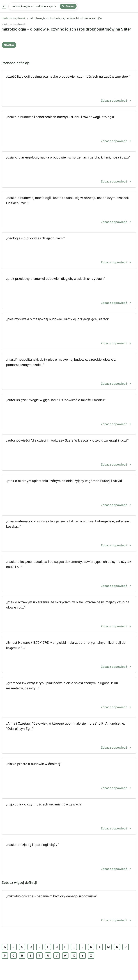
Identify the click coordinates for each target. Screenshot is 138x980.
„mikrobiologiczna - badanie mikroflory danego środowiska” (69, 909)
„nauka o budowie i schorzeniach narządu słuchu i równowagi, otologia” (69, 129)
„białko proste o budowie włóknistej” (69, 776)
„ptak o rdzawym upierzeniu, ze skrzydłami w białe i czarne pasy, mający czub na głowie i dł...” (69, 615)
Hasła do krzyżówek (14, 18)
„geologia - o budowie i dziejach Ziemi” (69, 251)
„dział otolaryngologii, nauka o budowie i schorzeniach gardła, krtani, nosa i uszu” (69, 170)
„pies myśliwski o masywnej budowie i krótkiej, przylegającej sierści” (69, 332)
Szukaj (68, 6)
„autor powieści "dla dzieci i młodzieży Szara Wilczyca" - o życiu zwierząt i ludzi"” (69, 453)
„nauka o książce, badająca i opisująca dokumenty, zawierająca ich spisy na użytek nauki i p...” (69, 574)
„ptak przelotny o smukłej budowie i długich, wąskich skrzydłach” (69, 291)
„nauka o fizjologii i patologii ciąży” (69, 857)
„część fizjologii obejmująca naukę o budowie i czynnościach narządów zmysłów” (69, 89)
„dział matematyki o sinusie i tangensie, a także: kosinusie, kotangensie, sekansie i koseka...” (69, 534)
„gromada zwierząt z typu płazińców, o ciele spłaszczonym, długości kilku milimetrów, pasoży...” (69, 695)
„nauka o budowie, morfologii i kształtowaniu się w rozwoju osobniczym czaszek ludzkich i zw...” (69, 210)
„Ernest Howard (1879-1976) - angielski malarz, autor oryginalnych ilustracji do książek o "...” (69, 655)
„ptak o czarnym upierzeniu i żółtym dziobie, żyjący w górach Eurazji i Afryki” (69, 493)
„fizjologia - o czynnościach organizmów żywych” (69, 817)
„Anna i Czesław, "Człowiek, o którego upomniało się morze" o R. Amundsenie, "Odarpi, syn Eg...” (69, 736)
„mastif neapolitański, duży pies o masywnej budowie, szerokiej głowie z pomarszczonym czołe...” (69, 372)
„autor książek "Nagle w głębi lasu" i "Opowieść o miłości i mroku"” (69, 412)
